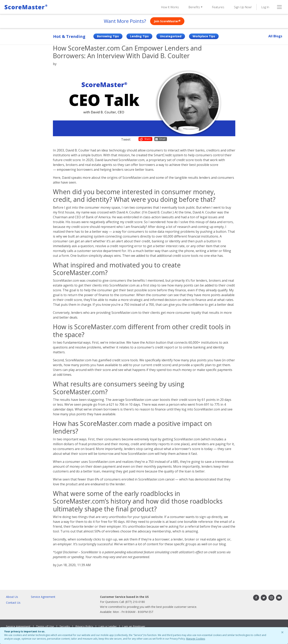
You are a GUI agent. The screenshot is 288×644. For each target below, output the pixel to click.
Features (218, 7)
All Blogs (275, 36)
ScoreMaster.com (135, 178)
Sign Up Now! (243, 7)
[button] (196, 7)
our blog (219, 544)
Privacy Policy (84, 626)
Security (65, 626)
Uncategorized (171, 36)
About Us (12, 597)
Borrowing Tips (108, 36)
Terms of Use (45, 626)
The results (62, 400)
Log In (265, 7)
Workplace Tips (204, 36)
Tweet (126, 139)
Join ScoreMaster (167, 21)
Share (145, 139)
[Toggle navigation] (279, 7)
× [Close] (282, 632)
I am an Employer (134, 626)
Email (160, 139)
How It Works (170, 7)
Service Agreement (43, 597)
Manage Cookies (196, 639)
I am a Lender (108, 626)
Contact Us (13, 603)
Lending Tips (139, 36)
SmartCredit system (168, 155)
